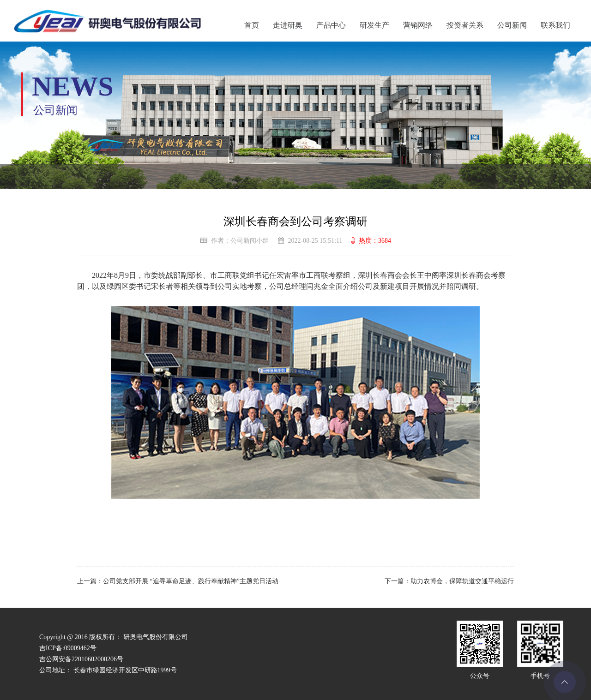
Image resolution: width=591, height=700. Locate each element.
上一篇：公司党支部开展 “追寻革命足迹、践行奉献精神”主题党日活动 (178, 581)
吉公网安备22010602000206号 (81, 659)
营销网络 (418, 25)
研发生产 (374, 25)
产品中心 (331, 25)
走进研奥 (288, 25)
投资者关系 (465, 25)
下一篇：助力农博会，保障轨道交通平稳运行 (449, 581)
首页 (252, 25)
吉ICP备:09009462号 (68, 648)
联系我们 (555, 25)
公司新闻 (512, 25)
